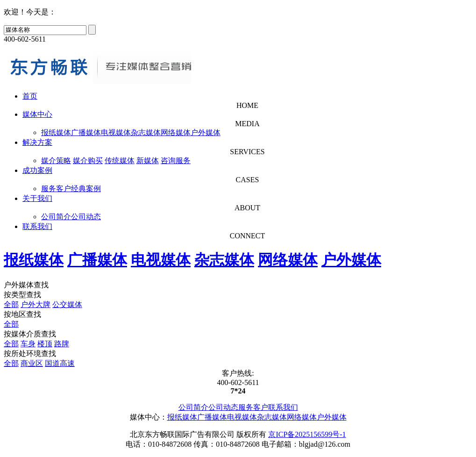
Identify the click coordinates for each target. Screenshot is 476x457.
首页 (30, 96)
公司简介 (56, 217)
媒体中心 (37, 114)
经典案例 (86, 189)
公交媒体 (67, 304)
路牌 (62, 344)
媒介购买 (88, 161)
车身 (28, 344)
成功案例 (37, 170)
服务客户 (56, 189)
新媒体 (148, 161)
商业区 (32, 363)
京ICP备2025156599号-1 (307, 434)
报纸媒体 (56, 132)
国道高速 (60, 363)
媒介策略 (56, 161)
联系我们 (37, 226)
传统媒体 (120, 161)
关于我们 (37, 198)
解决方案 (37, 142)
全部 (11, 304)
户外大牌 (36, 304)
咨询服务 (176, 161)
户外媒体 (206, 132)
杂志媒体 (146, 132)
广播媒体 (86, 132)
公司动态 (86, 217)
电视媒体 (116, 132)
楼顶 (45, 344)
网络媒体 (176, 132)
